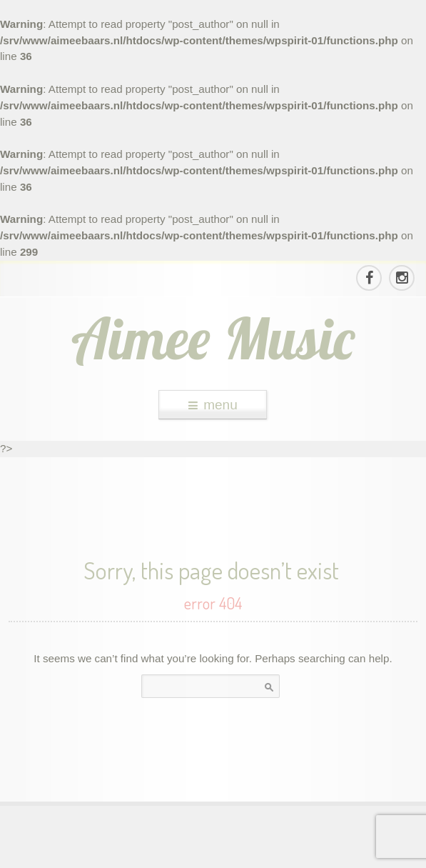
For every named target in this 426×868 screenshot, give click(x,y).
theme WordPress (213, 855)
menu (213, 405)
